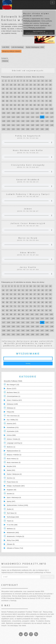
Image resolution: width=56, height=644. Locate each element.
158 (42, 129)
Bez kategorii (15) (13, 385)
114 (42, 113)
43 (7, 93)
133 (28, 121)
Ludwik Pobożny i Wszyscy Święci (28, 194)
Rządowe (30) (12, 490)
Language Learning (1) (15, 443)
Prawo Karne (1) (12, 482)
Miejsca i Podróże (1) (14, 455)
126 (47, 117)
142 (18, 125)
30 (7, 89)
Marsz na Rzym (28, 238)
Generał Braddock (28, 179)
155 (28, 129)
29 (3, 89)
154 (23, 129)
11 (35, 81)
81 (3, 105)
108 (13, 113)
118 (8, 117)
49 (31, 93)
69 (7, 101)
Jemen (28, 209)
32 (15, 89)
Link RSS (6, 47)
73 (23, 101)
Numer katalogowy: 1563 (35, 47)
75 (31, 101)
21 (23, 85)
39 (43, 89)
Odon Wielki (28, 253)
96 (11, 109)
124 (37, 117)
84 (15, 105)
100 (27, 109)
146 (37, 125)
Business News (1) (13, 392)
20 (19, 85)
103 (42, 109)
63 (35, 97)
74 (27, 101)
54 (50, 93)
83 (11, 105)
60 (23, 97)
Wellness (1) (11, 529)
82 (7, 105)
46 (19, 93)
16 (3, 85)
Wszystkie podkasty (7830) (13, 381)
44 (11, 93)
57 (11, 97)
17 (7, 85)
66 (47, 97)
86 (23, 105)
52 (43, 93)
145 (33, 125)
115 (47, 113)
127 (52, 117)
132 (23, 121)
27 (47, 85)
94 (3, 109)
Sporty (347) (11, 501)
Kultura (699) (11, 435)
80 (50, 101)
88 (31, 105)
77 (39, 101)
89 (35, 105)
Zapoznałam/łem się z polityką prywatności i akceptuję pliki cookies (39, 32)
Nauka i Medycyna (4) (14, 474)
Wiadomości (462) (13, 533)
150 (4, 129)
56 (7, 97)
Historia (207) (12, 424)
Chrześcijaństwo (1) (14, 396)
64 (39, 97)
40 (47, 89)
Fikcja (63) (10, 412)
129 (8, 121)
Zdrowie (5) (11, 544)
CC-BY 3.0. (40, 598)
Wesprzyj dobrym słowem (11, 51)
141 (13, 125)
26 (43, 85)
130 (13, 121)
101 (32, 109)
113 (37, 113)
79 (47, 101)
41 (50, 89)
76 (35, 101)
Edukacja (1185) (12, 404)
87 (27, 105)
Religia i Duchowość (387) (16, 486)
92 (47, 105)
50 (35, 93)
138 (52, 121)
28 (50, 85)
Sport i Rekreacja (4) (14, 498)
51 (39, 93)
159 (47, 129)
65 (43, 97)
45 (15, 93)
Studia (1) (10, 509)
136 (42, 121)
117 (4, 117)
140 (8, 125)
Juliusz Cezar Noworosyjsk (28, 223)
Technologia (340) (13, 517)
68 (3, 101)
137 (47, 121)
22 (27, 85)
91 (43, 105)
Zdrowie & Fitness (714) (15, 548)
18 (11, 85)
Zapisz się (47, 577)
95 (7, 109)
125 (42, 117)
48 (27, 93)
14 (46, 81)
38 (39, 89)
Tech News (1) (12, 513)
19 (15, 85)
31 (11, 89)
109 (18, 113)
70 (11, 101)
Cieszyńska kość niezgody (28, 165)
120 (18, 117)
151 (8, 129)
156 (33, 129)
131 (18, 121)
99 (23, 109)
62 (31, 97)
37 (35, 89)
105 (51, 109)
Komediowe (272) (13, 427)
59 (19, 97)
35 (27, 89)
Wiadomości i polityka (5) (16, 536)
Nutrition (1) (11, 478)
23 (31, 85)
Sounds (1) (11, 494)
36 (31, 89)
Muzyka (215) (11, 466)
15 (50, 81)
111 (28, 113)
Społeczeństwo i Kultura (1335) (17, 505)
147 (42, 125)
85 (19, 105)
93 (50, 105)
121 (23, 117)
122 (28, 117)
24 (35, 85)
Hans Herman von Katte (28, 150)
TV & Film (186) (12, 525)
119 (13, 117)
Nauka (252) (11, 470)
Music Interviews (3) (14, 462)
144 (28, 125)
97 (15, 109)
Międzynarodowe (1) (14, 451)
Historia (5, 61)
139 (4, 125)
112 (33, 113)
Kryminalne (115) (13, 431)
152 (13, 129)
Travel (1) (10, 521)
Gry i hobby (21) (12, 420)
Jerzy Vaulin (28, 267)
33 (19, 89)
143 (23, 125)
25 (39, 85)
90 (39, 105)
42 (3, 93)
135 (37, 121)
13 (42, 81)
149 (52, 125)
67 (50, 97)
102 (37, 109)
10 (31, 81)
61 (27, 97)
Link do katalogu (17, 47)
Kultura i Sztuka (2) (13, 439)
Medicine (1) (11, 447)
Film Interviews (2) (13, 416)
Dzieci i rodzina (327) (14, 400)
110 (23, 113)
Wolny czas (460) (13, 540)
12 (39, 81)
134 (33, 121)
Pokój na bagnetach (28, 136)
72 (19, 101)
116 (52, 113)
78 (43, 101)
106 (4, 113)
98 (19, 109)
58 (15, 97)
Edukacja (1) (11, 408)
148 (47, 125)
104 (46, 109)
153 (18, 129)
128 (4, 121)
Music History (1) (13, 459)
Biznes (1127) (12, 389)
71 (15, 101)
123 (33, 117)
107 (8, 113)
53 (47, 93)
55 (3, 97)
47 (23, 93)
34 (23, 89)
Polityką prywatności (32, 21)
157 (37, 129)
